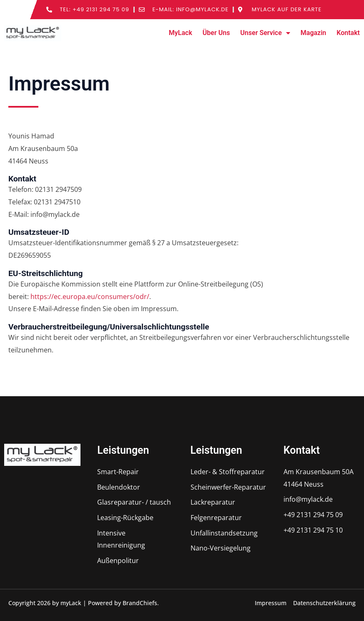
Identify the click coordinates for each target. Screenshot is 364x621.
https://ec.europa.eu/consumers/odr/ (90, 297)
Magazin (313, 33)
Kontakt (348, 33)
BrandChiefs (140, 603)
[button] (18, 603)
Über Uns (216, 33)
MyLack (181, 33)
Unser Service (265, 33)
